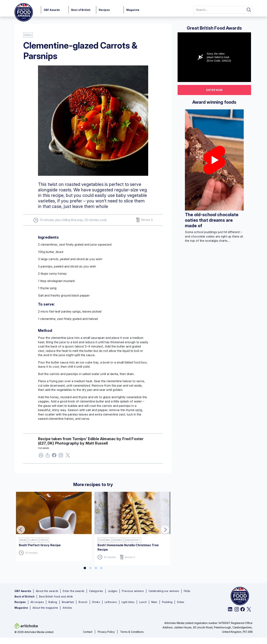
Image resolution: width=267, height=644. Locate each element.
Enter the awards (74, 591)
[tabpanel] (54, 525)
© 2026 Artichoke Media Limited (34, 632)
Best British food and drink (56, 597)
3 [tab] (96, 568)
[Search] (219, 10)
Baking (53, 602)
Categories (96, 591)
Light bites (128, 602)
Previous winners (133, 591)
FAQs (187, 591)
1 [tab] (85, 568)
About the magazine (45, 608)
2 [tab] (90, 568)
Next (163, 527)
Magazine (133, 10)
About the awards (47, 591)
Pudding (167, 602)
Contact (88, 632)
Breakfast (68, 602)
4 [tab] (101, 568)
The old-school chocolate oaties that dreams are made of (212, 220)
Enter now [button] (214, 90)
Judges (113, 591)
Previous (18, 527)
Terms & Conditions (132, 632)
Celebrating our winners (164, 591)
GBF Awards (52, 10)
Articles (67, 608)
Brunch (83, 602)
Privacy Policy (106, 632)
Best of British (81, 10)
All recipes (37, 602)
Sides (181, 602)
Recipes (104, 10)
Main (154, 602)
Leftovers (111, 602)
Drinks (96, 602)
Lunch (143, 602)
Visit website (43, 448)
